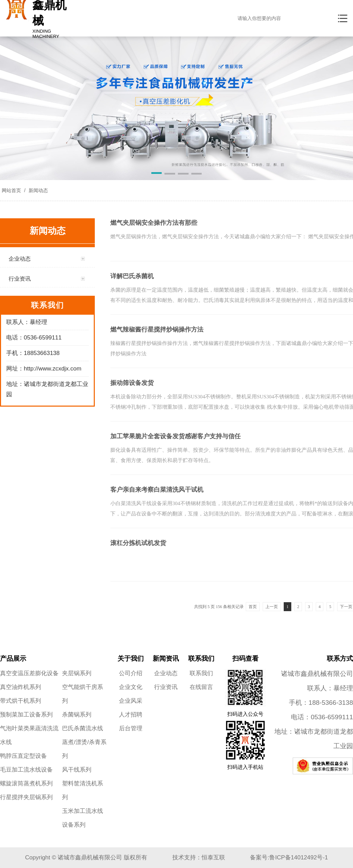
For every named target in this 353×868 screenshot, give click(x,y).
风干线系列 (77, 770)
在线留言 (201, 687)
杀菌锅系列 (77, 715)
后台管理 (131, 728)
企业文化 (131, 687)
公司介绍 (131, 673)
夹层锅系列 (77, 673)
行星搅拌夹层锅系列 (26, 797)
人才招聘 (131, 715)
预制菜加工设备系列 (26, 715)
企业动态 (166, 673)
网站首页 (11, 190)
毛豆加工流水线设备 (26, 770)
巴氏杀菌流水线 (83, 728)
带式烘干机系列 (21, 701)
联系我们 (201, 673)
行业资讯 (166, 687)
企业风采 (131, 701)
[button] (157, 174)
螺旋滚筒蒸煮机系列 (26, 783)
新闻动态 (38, 190)
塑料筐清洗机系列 (83, 790)
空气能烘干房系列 (83, 694)
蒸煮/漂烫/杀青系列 (84, 749)
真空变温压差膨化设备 (29, 673)
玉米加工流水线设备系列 (83, 818)
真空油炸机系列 (21, 687)
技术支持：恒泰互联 (199, 857)
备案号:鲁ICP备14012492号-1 (289, 857)
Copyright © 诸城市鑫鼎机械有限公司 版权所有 (86, 857)
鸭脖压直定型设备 (23, 756)
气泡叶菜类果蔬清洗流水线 (29, 735)
